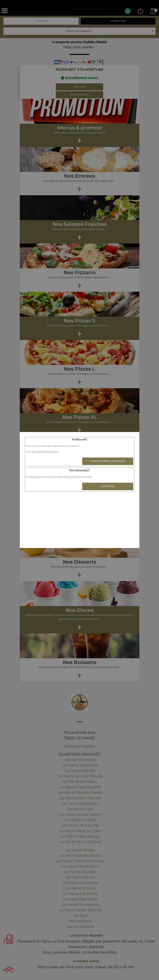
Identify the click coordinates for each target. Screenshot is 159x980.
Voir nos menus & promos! (108, 461)
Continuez (108, 486)
